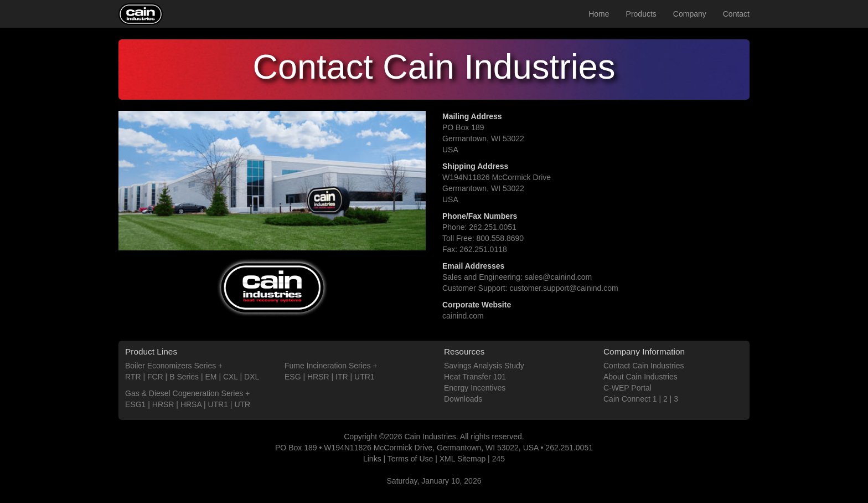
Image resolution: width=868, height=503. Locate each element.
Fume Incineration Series (328, 366)
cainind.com (463, 316)
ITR (342, 377)
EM (211, 377)
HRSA (191, 404)
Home (599, 14)
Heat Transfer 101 (475, 377)
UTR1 (218, 404)
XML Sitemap (463, 459)
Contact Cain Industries (644, 366)
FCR (155, 377)
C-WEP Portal (627, 388)
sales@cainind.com (559, 277)
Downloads (463, 399)
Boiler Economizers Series (170, 366)
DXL (252, 377)
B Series (184, 377)
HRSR (163, 404)
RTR (133, 377)
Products (641, 14)
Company (690, 14)
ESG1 (135, 404)
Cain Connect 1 (630, 399)
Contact (736, 14)
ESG (293, 377)
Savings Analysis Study (484, 366)
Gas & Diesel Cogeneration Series (184, 393)
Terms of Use (410, 459)
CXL (231, 377)
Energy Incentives (475, 388)
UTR (242, 404)
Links (372, 459)
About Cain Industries (640, 377)
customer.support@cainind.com (564, 288)
